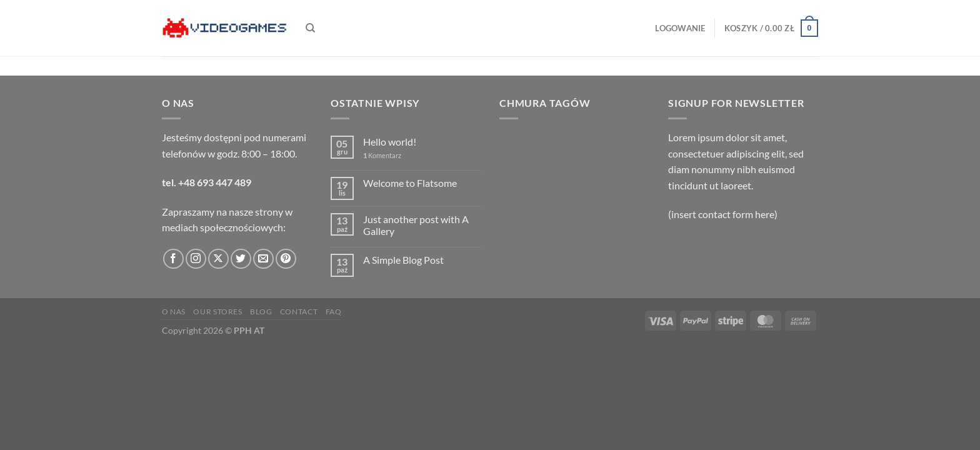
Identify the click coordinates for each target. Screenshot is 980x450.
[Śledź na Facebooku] (173, 259)
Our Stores (217, 312)
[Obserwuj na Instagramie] (196, 259)
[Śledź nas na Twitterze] (241, 259)
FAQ (334, 312)
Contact (299, 312)
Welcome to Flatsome (410, 183)
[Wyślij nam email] (263, 259)
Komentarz (382, 155)
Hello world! (390, 142)
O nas (174, 312)
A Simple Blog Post (403, 260)
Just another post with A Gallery (416, 225)
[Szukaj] (310, 28)
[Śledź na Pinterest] (286, 259)
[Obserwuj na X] (218, 259)
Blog (261, 312)
